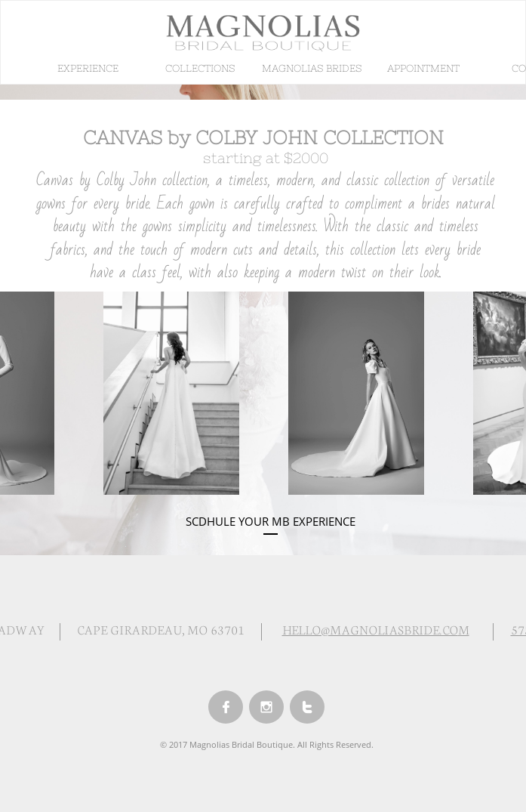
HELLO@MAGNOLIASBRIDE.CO (370, 629)
